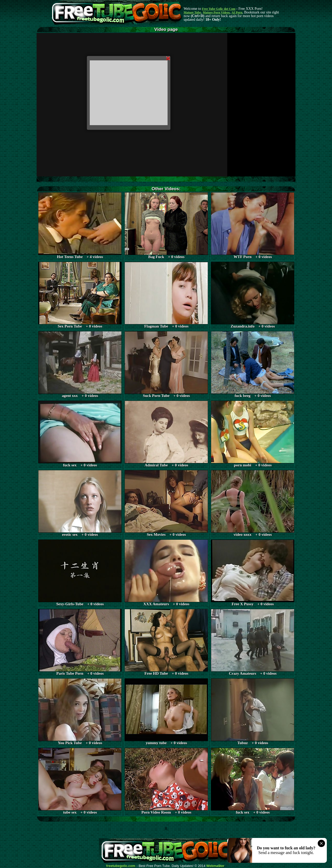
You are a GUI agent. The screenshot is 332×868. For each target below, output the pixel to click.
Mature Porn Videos (216, 12)
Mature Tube (192, 12)
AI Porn (237, 12)
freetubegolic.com (121, 866)
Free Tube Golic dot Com (219, 9)
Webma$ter (216, 866)
